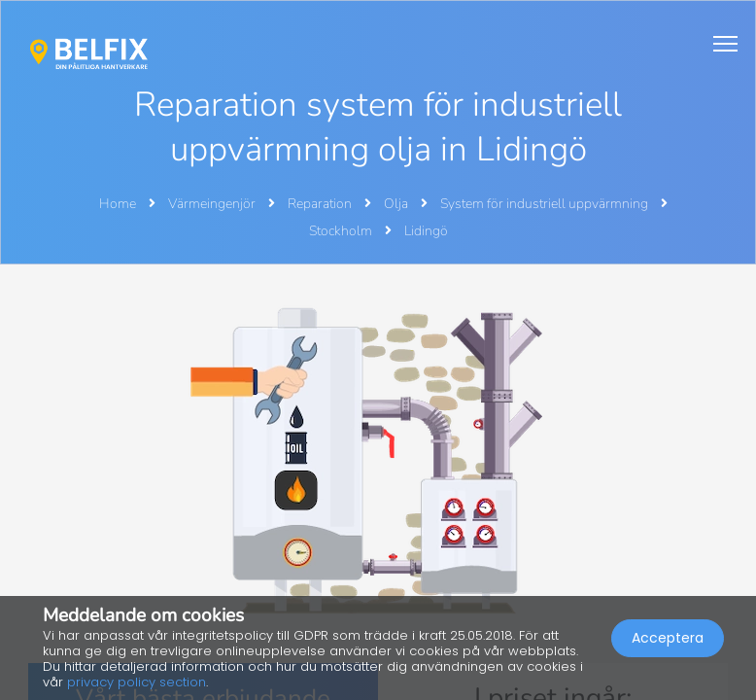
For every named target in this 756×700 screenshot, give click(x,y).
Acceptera (668, 638)
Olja (397, 204)
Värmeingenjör (213, 204)
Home (118, 204)
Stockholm (342, 231)
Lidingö (426, 231)
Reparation (321, 204)
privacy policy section (137, 682)
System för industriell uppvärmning (546, 204)
